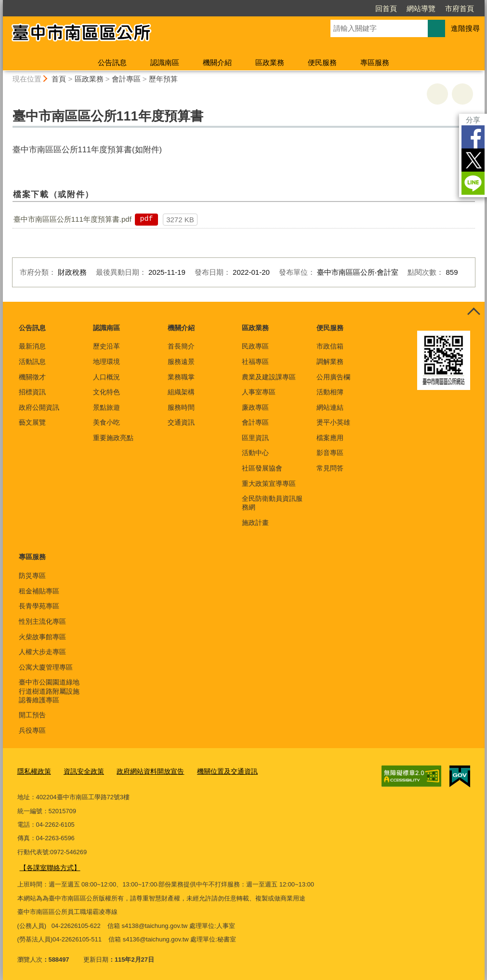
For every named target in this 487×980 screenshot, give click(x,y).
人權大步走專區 (42, 652)
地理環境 (106, 362)
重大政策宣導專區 (269, 483)
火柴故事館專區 (42, 637)
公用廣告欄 (333, 377)
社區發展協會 (262, 468)
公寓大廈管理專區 (46, 667)
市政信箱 (330, 346)
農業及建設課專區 (269, 377)
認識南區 (165, 62)
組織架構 (181, 392)
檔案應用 (330, 438)
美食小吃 (106, 422)
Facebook (473, 137)
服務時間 (181, 407)
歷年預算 (163, 79)
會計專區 (126, 79)
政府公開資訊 (39, 407)
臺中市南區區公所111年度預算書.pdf (72, 219)
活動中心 (255, 453)
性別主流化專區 (42, 621)
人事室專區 (259, 392)
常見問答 (330, 468)
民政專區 (255, 346)
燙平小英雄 (333, 422)
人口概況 (106, 377)
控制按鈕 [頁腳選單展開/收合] (474, 312)
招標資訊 (32, 392)
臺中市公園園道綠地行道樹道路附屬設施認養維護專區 (49, 691)
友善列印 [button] (437, 94)
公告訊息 (112, 62)
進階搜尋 (465, 28)
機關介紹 (217, 62)
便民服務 (322, 62)
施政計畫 (255, 523)
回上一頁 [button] (462, 94)
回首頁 (386, 8)
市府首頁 (460, 8)
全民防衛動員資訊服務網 (272, 503)
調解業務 (330, 362)
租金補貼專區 (39, 591)
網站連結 (330, 407)
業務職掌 (181, 377)
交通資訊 (181, 422)
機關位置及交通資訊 (215, 770)
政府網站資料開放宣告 (143, 770)
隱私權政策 (33, 770)
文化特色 (106, 392)
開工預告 (32, 715)
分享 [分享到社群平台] (473, 120)
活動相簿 (330, 392)
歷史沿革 (106, 346)
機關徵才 (32, 377)
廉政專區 (255, 407)
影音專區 (330, 453)
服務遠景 (181, 362)
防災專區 (32, 576)
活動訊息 (32, 362)
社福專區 (255, 362)
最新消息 (32, 346)
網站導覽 (421, 8)
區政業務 (270, 62)
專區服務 (375, 62)
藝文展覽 (32, 422)
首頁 (59, 79)
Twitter (473, 160)
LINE (473, 183)
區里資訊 (255, 438)
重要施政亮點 (113, 438)
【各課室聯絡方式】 (48, 866)
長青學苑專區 (39, 606)
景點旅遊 (106, 407)
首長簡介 (181, 346)
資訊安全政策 (80, 770)
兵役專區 (32, 730)
